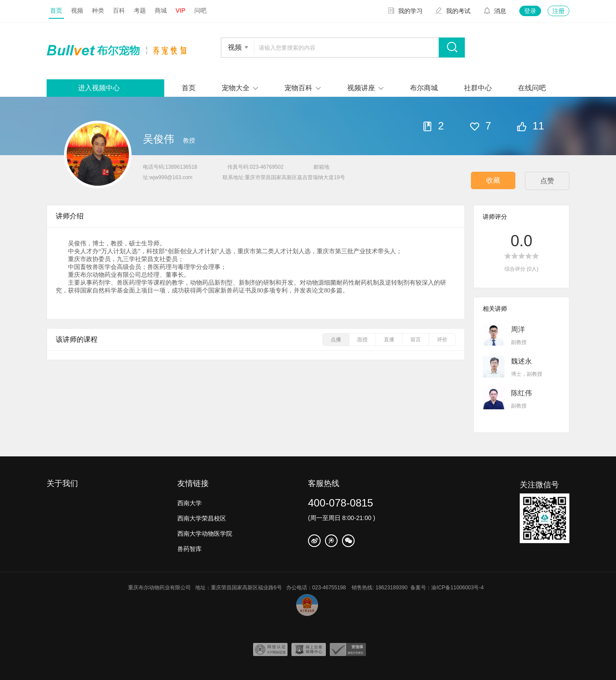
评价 (442, 340)
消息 (495, 11)
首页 (56, 10)
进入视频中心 (99, 88)
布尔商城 (424, 88)
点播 (336, 340)
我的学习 (405, 11)
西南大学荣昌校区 (202, 518)
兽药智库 (190, 549)
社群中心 (478, 88)
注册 (558, 11)
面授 (362, 340)
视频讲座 (361, 88)
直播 (389, 340)
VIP (181, 10)
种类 (98, 10)
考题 (140, 10)
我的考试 (453, 11)
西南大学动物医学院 (205, 534)
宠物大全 (236, 88)
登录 (530, 11)
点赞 (547, 181)
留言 (416, 340)
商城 (161, 10)
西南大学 (190, 503)
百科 (119, 10)
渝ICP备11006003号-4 (460, 588)
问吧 (200, 10)
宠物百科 (298, 88)
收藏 (493, 180)
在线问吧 (532, 88)
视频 (77, 10)
